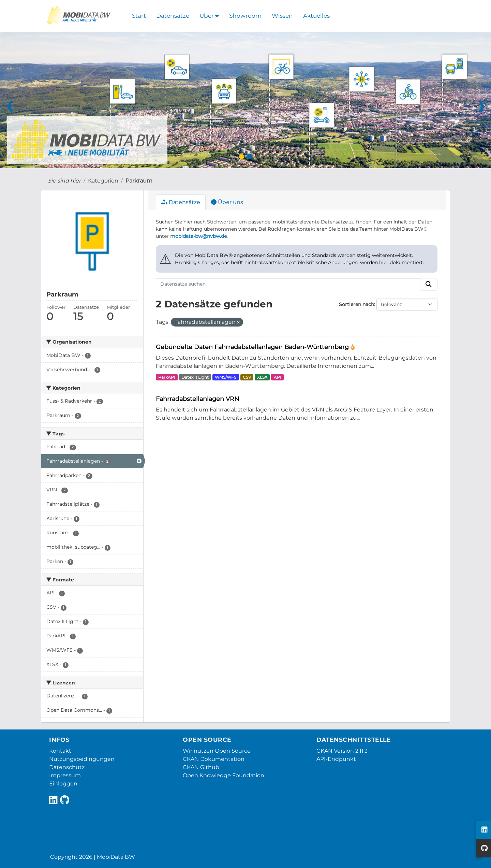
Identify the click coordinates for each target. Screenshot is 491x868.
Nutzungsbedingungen (82, 759)
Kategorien (103, 181)
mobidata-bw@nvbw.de (198, 236)
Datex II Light (195, 377)
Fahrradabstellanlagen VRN (197, 399)
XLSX (262, 377)
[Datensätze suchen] (288, 284)
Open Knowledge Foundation (224, 775)
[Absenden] (429, 284)
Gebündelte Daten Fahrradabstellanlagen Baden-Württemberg (253, 347)
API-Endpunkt (336, 759)
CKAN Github (201, 767)
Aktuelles (316, 16)
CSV (247, 377)
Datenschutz (67, 767)
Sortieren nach (356, 304)
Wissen (282, 16)
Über (209, 16)
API (278, 377)
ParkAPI (167, 377)
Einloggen (63, 784)
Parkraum (139, 181)
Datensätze (173, 16)
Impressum (65, 775)
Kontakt (60, 751)
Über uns (227, 202)
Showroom (245, 16)
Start (139, 16)
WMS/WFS (226, 377)
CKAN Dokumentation (214, 759)
